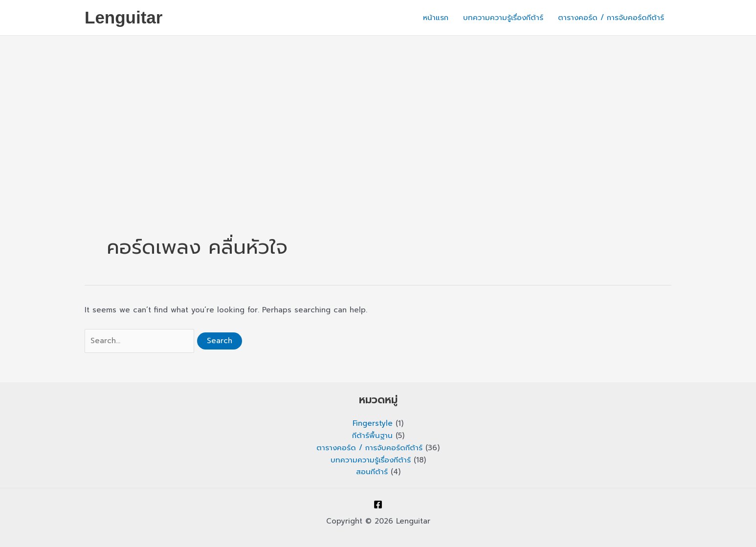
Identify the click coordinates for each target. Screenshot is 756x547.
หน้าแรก (436, 18)
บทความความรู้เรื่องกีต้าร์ (503, 18)
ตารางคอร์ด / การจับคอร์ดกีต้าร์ (611, 18)
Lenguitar (123, 17)
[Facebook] (378, 504)
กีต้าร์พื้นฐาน (372, 436)
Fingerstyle (373, 423)
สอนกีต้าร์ (372, 472)
